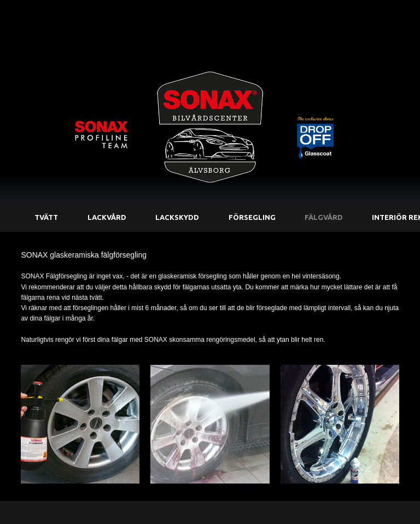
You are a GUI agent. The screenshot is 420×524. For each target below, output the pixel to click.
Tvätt (46, 217)
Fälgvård (324, 217)
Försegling (252, 217)
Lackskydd (177, 217)
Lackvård (107, 217)
